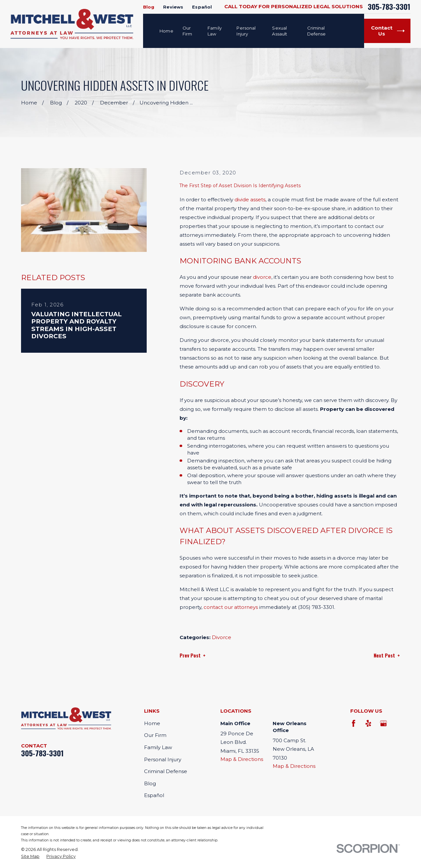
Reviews (173, 7)
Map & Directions (242, 759)
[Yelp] (369, 723)
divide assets (250, 200)
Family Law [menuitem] (215, 31)
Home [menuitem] (166, 31)
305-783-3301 (389, 7)
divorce (262, 277)
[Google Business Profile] (383, 723)
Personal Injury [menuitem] (246, 31)
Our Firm (155, 735)
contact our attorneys (231, 607)
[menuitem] (30, 857)
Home (152, 723)
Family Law (158, 747)
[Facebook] (354, 723)
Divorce (222, 637)
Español (202, 7)
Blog (149, 7)
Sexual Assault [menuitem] (280, 31)
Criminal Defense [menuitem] (317, 31)
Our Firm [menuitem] (187, 31)
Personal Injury (163, 759)
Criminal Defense (166, 771)
